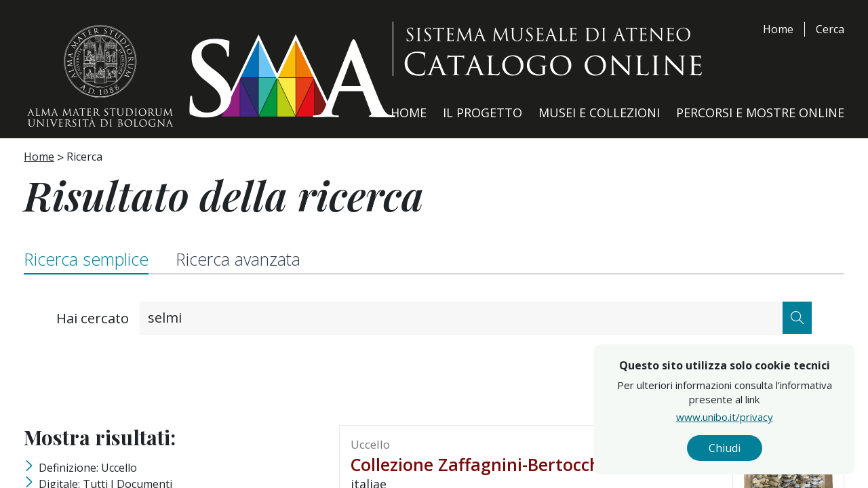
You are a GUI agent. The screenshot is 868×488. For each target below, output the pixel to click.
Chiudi (795, 448)
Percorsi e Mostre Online (760, 113)
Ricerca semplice (86, 259)
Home (778, 29)
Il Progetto (482, 113)
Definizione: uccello (88, 468)
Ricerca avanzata (238, 259)
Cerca (830, 29)
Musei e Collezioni (599, 113)
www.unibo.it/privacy (795, 417)
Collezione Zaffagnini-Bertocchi (478, 464)
